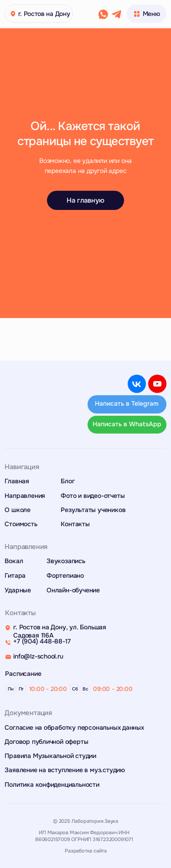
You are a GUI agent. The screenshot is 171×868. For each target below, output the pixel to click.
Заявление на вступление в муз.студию (65, 770)
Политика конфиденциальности (52, 785)
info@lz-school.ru (38, 656)
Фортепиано (65, 576)
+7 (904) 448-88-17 (42, 641)
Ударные (18, 590)
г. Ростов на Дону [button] (44, 14)
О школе (18, 510)
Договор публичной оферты (46, 742)
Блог (67, 481)
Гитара (15, 576)
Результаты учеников (93, 510)
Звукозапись (66, 561)
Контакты (75, 524)
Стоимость (21, 524)
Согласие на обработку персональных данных (74, 728)
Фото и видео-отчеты (93, 496)
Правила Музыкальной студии (50, 756)
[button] (13, 14)
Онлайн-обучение (73, 590)
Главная (17, 481)
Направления (25, 496)
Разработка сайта (86, 851)
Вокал (14, 561)
